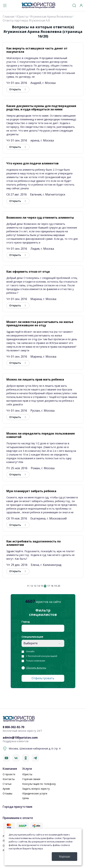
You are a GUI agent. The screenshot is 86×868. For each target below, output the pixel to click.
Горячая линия (31, 779)
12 (32, 586)
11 (28, 586)
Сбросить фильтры (36, 668)
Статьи (7, 784)
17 (49, 586)
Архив (6, 789)
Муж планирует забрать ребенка (31, 491)
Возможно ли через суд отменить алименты (40, 218)
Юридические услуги (35, 793)
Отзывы (7, 793)
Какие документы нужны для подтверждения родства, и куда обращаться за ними (41, 108)
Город (26, 622)
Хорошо (65, 856)
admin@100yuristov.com (20, 738)
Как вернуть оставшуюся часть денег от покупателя (37, 50)
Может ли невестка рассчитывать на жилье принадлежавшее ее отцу (40, 324)
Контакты (9, 779)
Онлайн (30, 652)
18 (52, 586)
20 (59, 586)
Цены (26, 798)
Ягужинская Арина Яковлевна (51, 17)
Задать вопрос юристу (36, 789)
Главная (8, 17)
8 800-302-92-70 (13, 727)
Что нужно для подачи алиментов (32, 163)
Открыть (15, 89)
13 (35, 586)
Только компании (36, 661)
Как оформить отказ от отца (28, 272)
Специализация (32, 637)
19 (55, 586)
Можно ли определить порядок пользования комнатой (41, 435)
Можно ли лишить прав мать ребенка (35, 379)
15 (42, 586)
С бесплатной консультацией (42, 656)
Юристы (22, 17)
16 (45, 586)
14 (38, 586)
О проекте (9, 774)
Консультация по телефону (39, 784)
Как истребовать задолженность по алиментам (34, 543)
